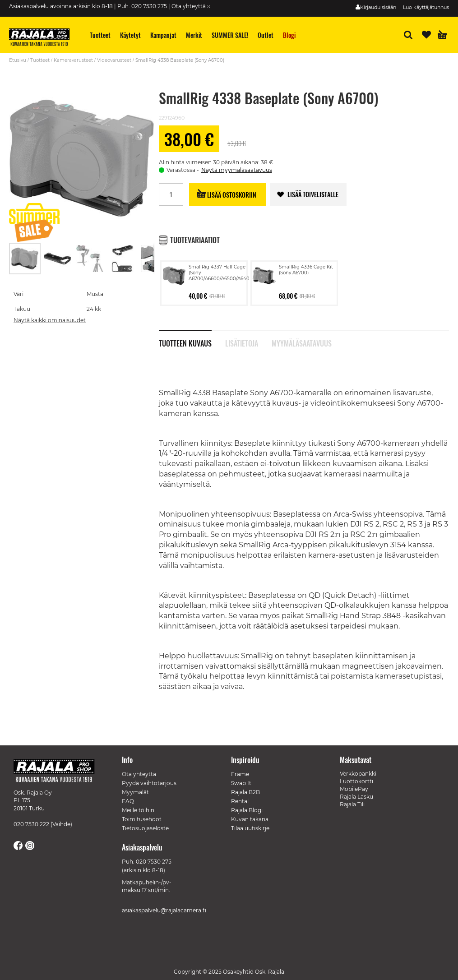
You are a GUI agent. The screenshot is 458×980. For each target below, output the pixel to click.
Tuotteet (40, 60)
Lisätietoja (242, 342)
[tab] (192, 338)
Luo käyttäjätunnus (426, 7)
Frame (240, 774)
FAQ (128, 801)
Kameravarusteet (73, 60)
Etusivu (18, 60)
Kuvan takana (250, 819)
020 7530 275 (154, 862)
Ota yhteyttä (139, 774)
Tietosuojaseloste (145, 828)
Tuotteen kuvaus (185, 342)
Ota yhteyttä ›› (191, 6)
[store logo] (43, 38)
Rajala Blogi (247, 810)
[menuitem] (100, 35)
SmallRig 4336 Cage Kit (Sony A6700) (306, 270)
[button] (58, 259)
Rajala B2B (245, 792)
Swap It (241, 783)
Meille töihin (138, 810)
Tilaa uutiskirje (250, 828)
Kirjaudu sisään (378, 7)
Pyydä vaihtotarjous (149, 783)
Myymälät (135, 792)
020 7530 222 (31, 824)
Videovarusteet (114, 60)
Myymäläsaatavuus (301, 342)
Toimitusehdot (142, 819)
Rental (240, 801)
